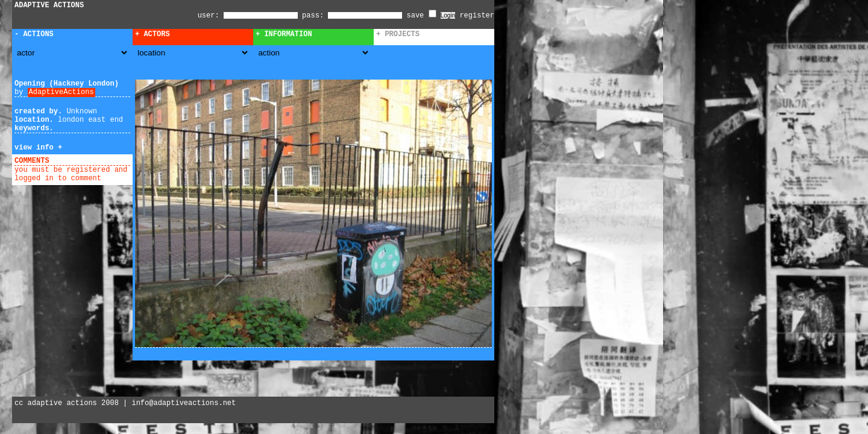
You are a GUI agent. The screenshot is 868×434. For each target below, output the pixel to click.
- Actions (34, 34)
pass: (313, 16)
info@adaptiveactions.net (184, 403)
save (422, 16)
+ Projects (398, 34)
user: (211, 16)
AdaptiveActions (61, 92)
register (477, 16)
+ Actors (153, 34)
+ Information (284, 34)
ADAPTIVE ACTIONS (49, 5)
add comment (77, 161)
